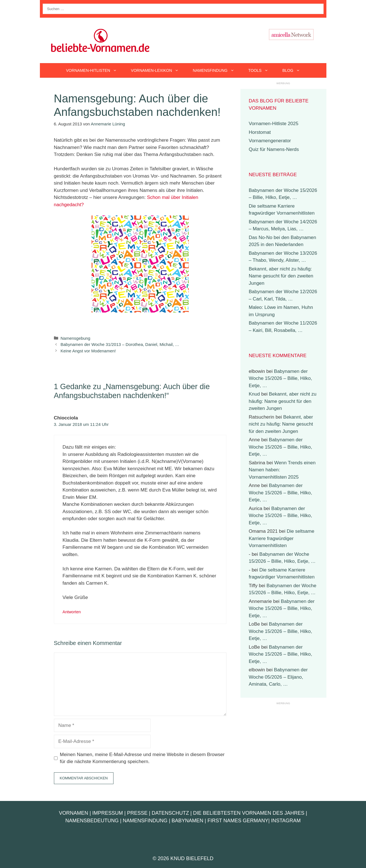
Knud (254, 394)
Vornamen (74, 813)
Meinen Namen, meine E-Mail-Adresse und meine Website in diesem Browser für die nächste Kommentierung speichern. (142, 758)
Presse (137, 813)
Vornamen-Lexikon (158, 70)
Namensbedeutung (92, 821)
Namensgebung (76, 338)
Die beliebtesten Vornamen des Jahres (249, 813)
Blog (295, 70)
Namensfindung (217, 70)
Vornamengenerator (270, 141)
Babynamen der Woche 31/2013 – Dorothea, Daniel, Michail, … (120, 344)
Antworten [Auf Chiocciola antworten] (72, 612)
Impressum (108, 813)
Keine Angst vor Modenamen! (88, 351)
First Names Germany (238, 821)
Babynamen (187, 821)
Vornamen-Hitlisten (95, 70)
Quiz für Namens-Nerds (274, 149)
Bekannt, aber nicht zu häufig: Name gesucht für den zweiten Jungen (281, 276)
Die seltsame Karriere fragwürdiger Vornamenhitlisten (282, 538)
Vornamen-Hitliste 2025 (274, 124)
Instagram (286, 821)
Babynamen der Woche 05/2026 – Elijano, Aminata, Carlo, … (278, 677)
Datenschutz (170, 813)
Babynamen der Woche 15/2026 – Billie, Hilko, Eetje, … (281, 378)
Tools (262, 70)
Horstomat (260, 132)
